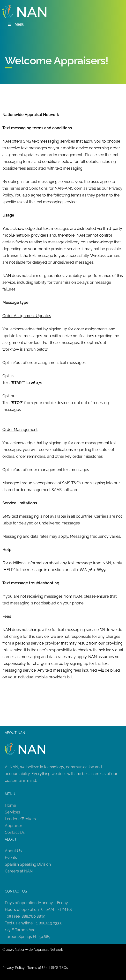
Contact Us (15, 832)
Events (11, 858)
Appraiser (14, 826)
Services (12, 812)
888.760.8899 (33, 916)
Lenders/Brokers (20, 819)
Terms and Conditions (28, 188)
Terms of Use (38, 968)
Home (10, 805)
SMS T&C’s (59, 968)
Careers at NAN (19, 871)
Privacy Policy (14, 968)
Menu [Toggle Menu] (16, 24)
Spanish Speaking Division (28, 864)
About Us (13, 851)
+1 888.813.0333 (48, 923)
